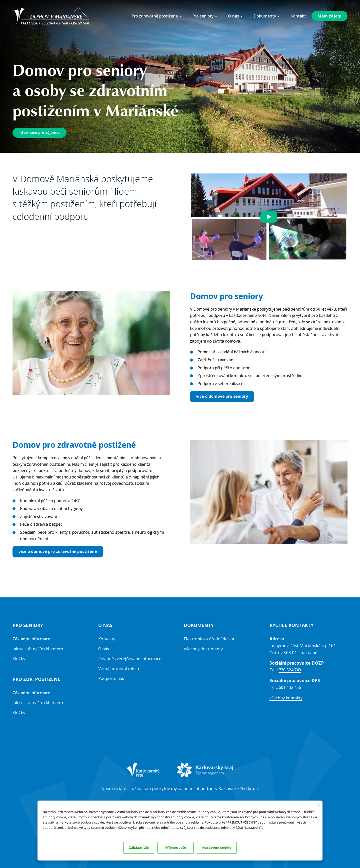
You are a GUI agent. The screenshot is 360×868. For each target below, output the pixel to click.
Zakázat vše (133, 847)
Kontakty (107, 639)
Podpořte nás (111, 678)
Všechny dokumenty (204, 649)
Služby (19, 658)
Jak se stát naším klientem (38, 649)
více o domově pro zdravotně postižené (58, 551)
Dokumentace (52, 832)
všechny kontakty (286, 698)
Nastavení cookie (180, 847)
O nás (104, 649)
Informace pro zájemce (39, 133)
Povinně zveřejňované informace (130, 658)
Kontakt (298, 16)
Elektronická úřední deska (209, 639)
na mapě (311, 652)
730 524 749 (291, 670)
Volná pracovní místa (119, 668)
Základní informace (32, 639)
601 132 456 (291, 687)
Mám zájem (329, 16)
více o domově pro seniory (222, 396)
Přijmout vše (227, 847)
